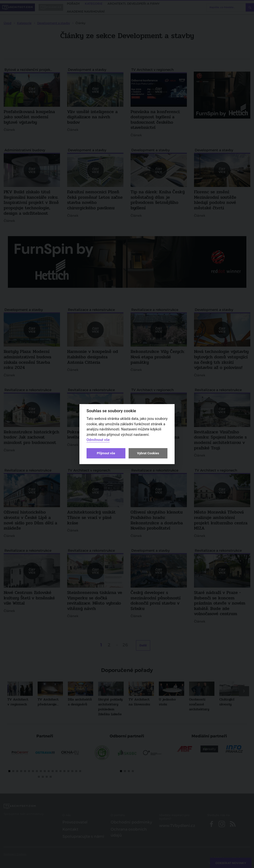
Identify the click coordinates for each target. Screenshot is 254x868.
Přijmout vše (106, 453)
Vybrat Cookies (148, 453)
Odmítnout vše (98, 440)
